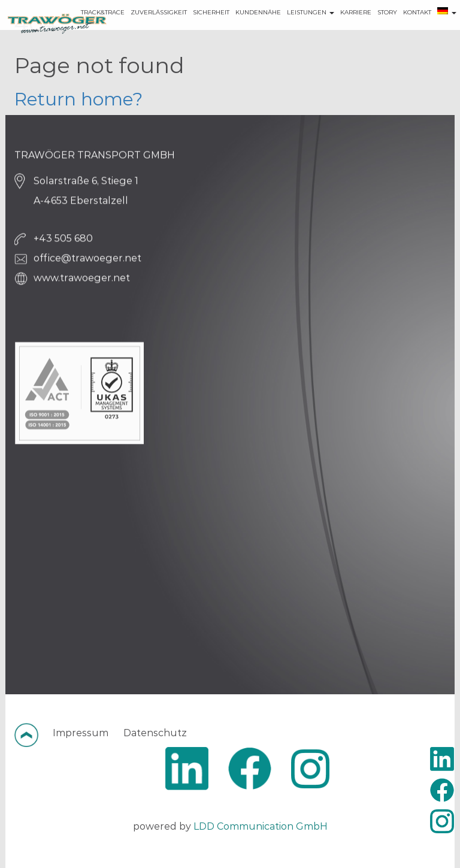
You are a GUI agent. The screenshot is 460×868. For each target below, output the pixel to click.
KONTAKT (400, 30)
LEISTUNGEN (293, 30)
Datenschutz (155, 733)
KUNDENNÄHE (241, 30)
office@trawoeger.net (87, 261)
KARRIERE (338, 30)
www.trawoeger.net (82, 281)
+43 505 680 (63, 242)
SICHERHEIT (194, 30)
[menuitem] (429, 30)
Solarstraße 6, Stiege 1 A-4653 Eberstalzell (86, 194)
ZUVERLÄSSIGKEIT (141, 30)
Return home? (78, 99)
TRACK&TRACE (85, 30)
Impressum (81, 733)
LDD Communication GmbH (261, 826)
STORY (370, 30)
